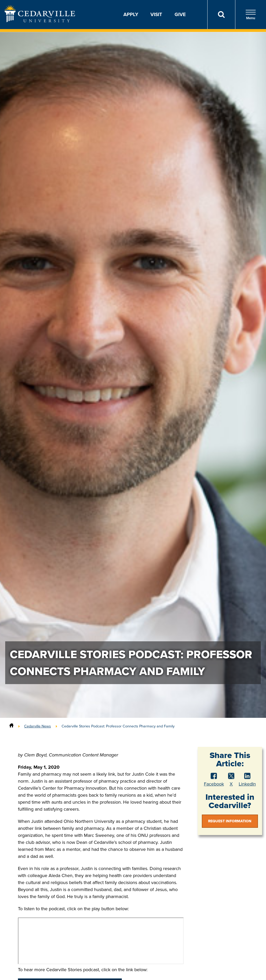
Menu (251, 15)
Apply (131, 14)
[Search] (221, 15)
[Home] (11, 726)
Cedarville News (38, 726)
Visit (156, 14)
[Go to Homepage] (40, 21)
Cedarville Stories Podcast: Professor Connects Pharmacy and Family (118, 726)
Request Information (230, 821)
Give (180, 14)
